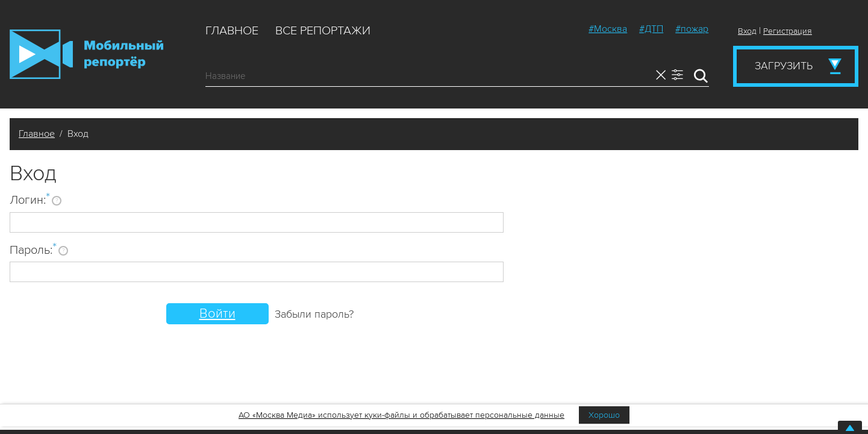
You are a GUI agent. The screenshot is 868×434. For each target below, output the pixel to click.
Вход (747, 31)
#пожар (692, 29)
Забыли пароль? (314, 314)
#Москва (608, 29)
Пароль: (33, 250)
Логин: (30, 200)
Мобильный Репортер (86, 54)
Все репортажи (323, 31)
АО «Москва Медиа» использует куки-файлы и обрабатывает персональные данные (401, 415)
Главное (232, 31)
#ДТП (651, 29)
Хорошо (604, 415)
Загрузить (784, 66)
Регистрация (788, 31)
